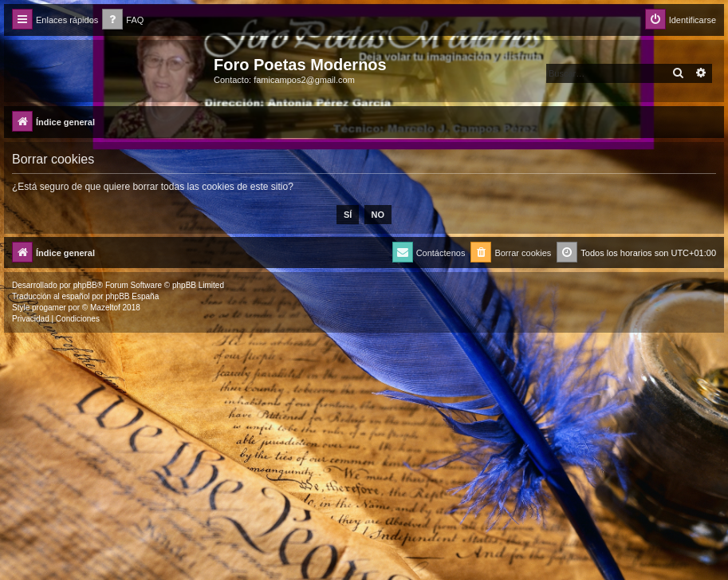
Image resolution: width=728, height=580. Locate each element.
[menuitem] (123, 20)
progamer (49, 308)
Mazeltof (105, 308)
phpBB (85, 285)
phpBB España (132, 296)
